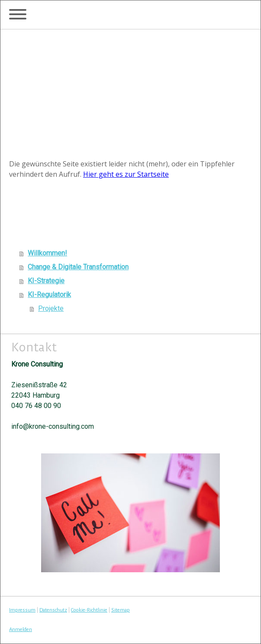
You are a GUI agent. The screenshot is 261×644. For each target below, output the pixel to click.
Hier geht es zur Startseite (126, 174)
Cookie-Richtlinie (89, 610)
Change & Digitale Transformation (78, 267)
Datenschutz (53, 610)
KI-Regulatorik (49, 295)
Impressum (22, 610)
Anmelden (21, 630)
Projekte (51, 308)
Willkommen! (47, 253)
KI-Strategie (46, 281)
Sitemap (121, 610)
